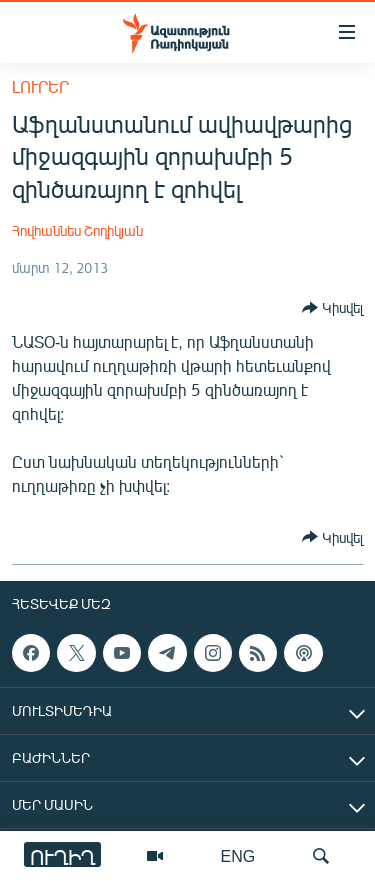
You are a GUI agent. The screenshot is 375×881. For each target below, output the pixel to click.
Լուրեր (40, 86)
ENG (238, 855)
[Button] (332, 308)
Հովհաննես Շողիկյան (77, 230)
